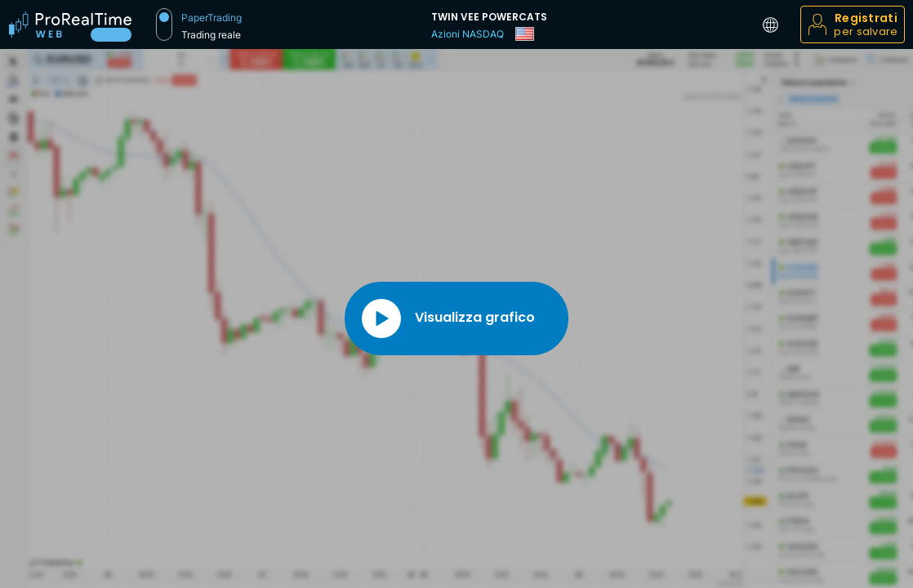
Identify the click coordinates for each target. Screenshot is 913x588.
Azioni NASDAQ (468, 34)
